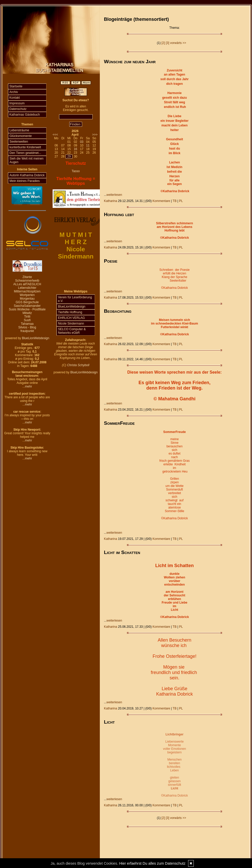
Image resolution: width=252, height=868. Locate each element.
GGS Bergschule (27, 302)
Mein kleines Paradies (25, 181)
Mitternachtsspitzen (27, 291)
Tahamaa (27, 324)
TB (175, 201)
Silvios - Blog (27, 327)
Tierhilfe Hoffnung (70, 312)
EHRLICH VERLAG (71, 318)
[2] (163, 43)
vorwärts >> (178, 43)
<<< (55, 135)
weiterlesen (114, 195)
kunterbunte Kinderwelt (25, 147)
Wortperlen (27, 295)
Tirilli (27, 317)
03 (82, 142)
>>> (95, 135)
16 (75, 149)
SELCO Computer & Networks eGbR (72, 331)
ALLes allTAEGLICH (27, 284)
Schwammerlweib (27, 281)
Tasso (76, 171)
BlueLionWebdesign (36, 338)
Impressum (17, 103)
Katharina (110, 201)
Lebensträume (19, 130)
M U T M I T (76, 235)
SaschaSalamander (27, 306)
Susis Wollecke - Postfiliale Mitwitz (27, 311)
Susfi (27, 320)
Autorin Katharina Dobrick (27, 175)
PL (181, 201)
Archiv (14, 92)
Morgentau (27, 299)
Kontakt (15, 98)
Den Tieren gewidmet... (25, 153)
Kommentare (161, 201)
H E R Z (76, 242)
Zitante (27, 277)
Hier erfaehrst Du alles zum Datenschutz (152, 863)
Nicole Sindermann (71, 324)
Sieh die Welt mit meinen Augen (27, 160)
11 (88, 145)
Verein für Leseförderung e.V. (75, 299)
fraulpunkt (27, 331)
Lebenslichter (27, 288)
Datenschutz (18, 109)
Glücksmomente (21, 136)
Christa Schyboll (78, 365)
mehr (28, 386)
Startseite (16, 86)
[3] (167, 43)
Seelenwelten (19, 142)
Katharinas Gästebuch (25, 115)
